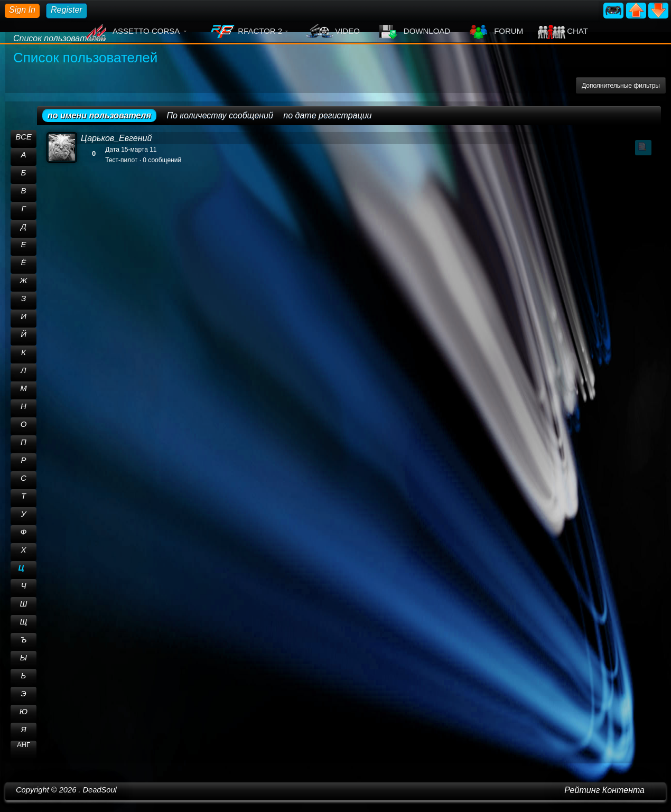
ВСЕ (24, 137)
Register (67, 10)
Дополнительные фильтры (621, 86)
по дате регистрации (327, 115)
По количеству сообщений (220, 115)
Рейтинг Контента (604, 790)
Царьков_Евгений (116, 138)
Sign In (22, 10)
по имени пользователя (99, 115)
